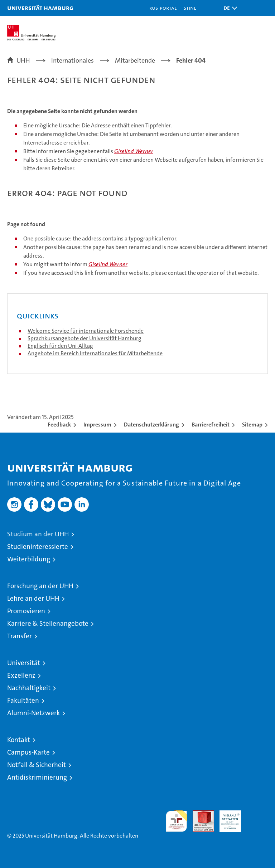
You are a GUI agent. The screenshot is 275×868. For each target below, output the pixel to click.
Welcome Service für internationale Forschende (86, 331)
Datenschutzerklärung (151, 425)
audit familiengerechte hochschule (177, 821)
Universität (24, 663)
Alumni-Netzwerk (33, 713)
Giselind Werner (134, 151)
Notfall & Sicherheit (37, 765)
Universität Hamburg (40, 8)
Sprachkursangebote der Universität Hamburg (85, 338)
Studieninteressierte (38, 547)
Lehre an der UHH (33, 598)
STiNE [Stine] (190, 8)
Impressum (97, 425)
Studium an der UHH (38, 534)
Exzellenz (21, 675)
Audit (199, 814)
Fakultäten (23, 700)
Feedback (59, 425)
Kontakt (19, 740)
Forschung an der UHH (40, 586)
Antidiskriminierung (37, 777)
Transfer (20, 636)
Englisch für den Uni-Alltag (60, 346)
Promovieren (26, 611)
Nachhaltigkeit (29, 688)
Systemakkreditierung (257, 814)
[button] (228, 8)
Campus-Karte (28, 752)
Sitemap (252, 425)
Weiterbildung (29, 559)
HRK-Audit (226, 818)
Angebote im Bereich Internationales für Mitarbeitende (95, 353)
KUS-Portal (163, 8)
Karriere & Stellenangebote (48, 623)
